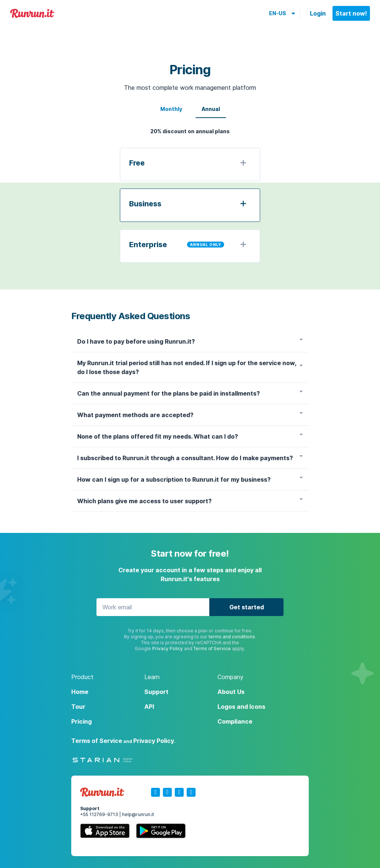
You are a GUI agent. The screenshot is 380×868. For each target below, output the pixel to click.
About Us (231, 692)
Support (156, 692)
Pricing (81, 721)
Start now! (351, 13)
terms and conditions (232, 637)
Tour (78, 707)
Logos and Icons (241, 707)
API (149, 707)
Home (80, 692)
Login (318, 13)
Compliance (235, 721)
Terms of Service (212, 648)
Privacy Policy (168, 648)
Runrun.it (32, 14)
